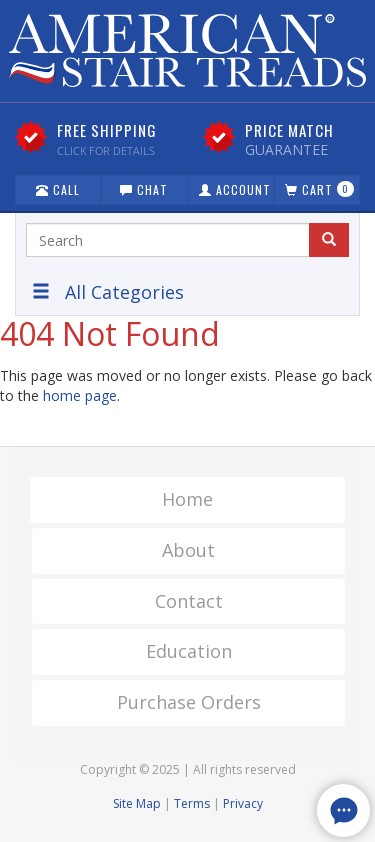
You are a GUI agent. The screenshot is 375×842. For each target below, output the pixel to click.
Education (189, 651)
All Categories (108, 292)
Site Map (137, 803)
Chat (144, 189)
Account (235, 189)
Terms (192, 803)
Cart (319, 189)
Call (58, 189)
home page (80, 395)
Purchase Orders (189, 702)
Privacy (243, 803)
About (188, 550)
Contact (189, 601)
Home (187, 499)
